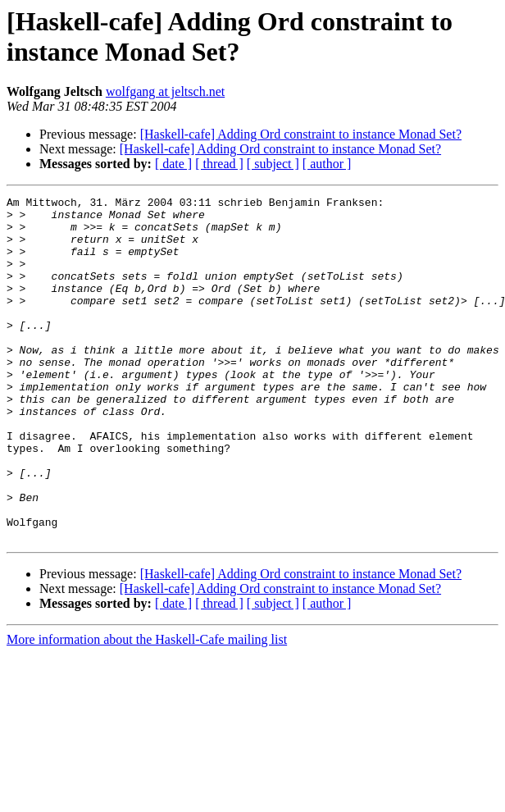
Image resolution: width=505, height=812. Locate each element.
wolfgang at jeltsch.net (165, 91)
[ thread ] (219, 164)
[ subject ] (273, 164)
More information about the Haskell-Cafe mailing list (147, 708)
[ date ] (173, 164)
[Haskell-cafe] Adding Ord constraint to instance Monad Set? (301, 134)
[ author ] (327, 164)
